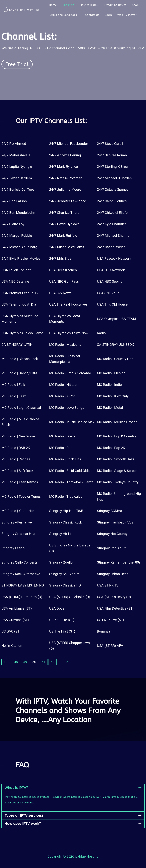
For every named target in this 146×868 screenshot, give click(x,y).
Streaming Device (114, 5)
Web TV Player (126, 15)
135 (66, 662)
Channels (68, 5)
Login (108, 15)
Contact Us (92, 15)
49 (25, 662)
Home (53, 5)
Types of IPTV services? (24, 816)
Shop (134, 5)
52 (52, 662)
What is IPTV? (16, 788)
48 (16, 662)
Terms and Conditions (63, 15)
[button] (73, 788)
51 (43, 662)
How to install (88, 5)
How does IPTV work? (23, 824)
